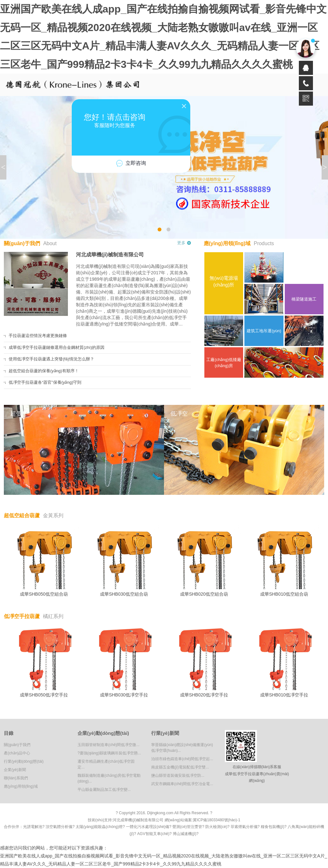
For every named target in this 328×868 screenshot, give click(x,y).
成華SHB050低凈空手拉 (44, 662)
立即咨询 (131, 163)
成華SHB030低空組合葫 (124, 561)
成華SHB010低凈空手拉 (284, 662)
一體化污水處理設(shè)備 (148, 827)
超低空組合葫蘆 (34, 515)
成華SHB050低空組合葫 (44, 561)
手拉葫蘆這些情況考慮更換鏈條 (38, 336)
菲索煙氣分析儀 (244, 827)
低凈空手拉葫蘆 (34, 616)
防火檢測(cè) (216, 827)
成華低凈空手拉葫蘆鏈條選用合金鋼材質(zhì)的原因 (57, 347)
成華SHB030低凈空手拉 (124, 662)
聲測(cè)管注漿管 (187, 827)
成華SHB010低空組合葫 (284, 561)
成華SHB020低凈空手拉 (204, 662)
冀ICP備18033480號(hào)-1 (217, 820)
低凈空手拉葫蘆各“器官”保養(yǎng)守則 (45, 382)
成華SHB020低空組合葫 (204, 561)
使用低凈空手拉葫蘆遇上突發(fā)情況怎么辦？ (51, 359)
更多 (181, 243)
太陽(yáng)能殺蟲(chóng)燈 (99, 827)
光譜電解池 (33, 827)
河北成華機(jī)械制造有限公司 (110, 255)
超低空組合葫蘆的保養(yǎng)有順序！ (44, 371)
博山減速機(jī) (184, 834)
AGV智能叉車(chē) (153, 834)
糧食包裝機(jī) (273, 827)
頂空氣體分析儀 (59, 827)
